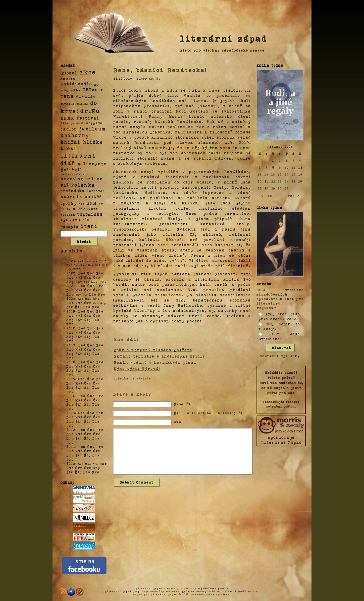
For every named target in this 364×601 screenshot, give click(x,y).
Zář (79, 281)
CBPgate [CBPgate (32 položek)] (93, 89)
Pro (77, 269)
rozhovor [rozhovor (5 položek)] (96, 191)
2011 (71, 447)
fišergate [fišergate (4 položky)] (70, 123)
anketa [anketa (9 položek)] (68, 78)
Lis (94, 281)
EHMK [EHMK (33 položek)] (68, 118)
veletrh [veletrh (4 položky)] (68, 214)
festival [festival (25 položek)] (88, 118)
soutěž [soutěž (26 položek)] (93, 196)
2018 (71, 328)
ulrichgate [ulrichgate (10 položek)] (86, 209)
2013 (71, 413)
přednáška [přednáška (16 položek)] (73, 191)
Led (82, 273)
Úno (91, 273)
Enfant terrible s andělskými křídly (160, 356)
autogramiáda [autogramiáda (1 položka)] (71, 90)
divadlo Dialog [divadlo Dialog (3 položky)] (74, 104)
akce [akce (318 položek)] (88, 72)
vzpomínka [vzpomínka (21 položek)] (90, 214)
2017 (71, 345)
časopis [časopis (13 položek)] (69, 227)
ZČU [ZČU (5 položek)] (86, 220)
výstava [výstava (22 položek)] (71, 219)
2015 (71, 379)
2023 (71, 261)
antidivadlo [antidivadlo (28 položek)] (76, 84)
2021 (71, 286)
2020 (71, 298)
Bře (100, 273)
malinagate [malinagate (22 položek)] (92, 164)
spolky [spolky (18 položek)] (69, 203)
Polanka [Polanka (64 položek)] (83, 185)
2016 (71, 362)
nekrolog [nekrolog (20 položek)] (72, 179)
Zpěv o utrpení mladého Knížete (153, 350)
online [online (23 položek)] (94, 179)
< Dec (266, 196)
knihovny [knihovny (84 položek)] (75, 135)
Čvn (88, 277)
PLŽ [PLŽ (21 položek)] (65, 185)
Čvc (97, 277)
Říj (78, 307)
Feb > (293, 196)
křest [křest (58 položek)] (68, 148)
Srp (70, 281)
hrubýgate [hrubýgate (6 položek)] (92, 123)
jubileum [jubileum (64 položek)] (92, 128)
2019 (71, 311)
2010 (71, 463)
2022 (71, 273)
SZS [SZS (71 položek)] (92, 203)
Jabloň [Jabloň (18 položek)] (69, 129)
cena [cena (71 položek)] (67, 96)
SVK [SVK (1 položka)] (82, 204)
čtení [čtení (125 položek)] (89, 226)
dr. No (155, 78)
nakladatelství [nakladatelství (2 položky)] (73, 174)
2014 (71, 396)
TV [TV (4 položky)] (101, 204)
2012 (71, 430)
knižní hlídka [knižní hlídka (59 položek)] (82, 142)
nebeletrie (141, 378)
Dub (103, 261)
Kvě (79, 277)
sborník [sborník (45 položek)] (72, 196)
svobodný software (165, 591)
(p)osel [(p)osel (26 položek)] (69, 73)
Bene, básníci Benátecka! (160, 70)
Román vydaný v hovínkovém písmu (155, 362)
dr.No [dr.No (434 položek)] (90, 110)
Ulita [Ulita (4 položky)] (66, 209)
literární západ (223, 38)
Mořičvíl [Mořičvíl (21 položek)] (72, 170)
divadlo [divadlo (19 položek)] (86, 96)
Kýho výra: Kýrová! (137, 368)
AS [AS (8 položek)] (97, 84)
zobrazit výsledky (280, 356)
